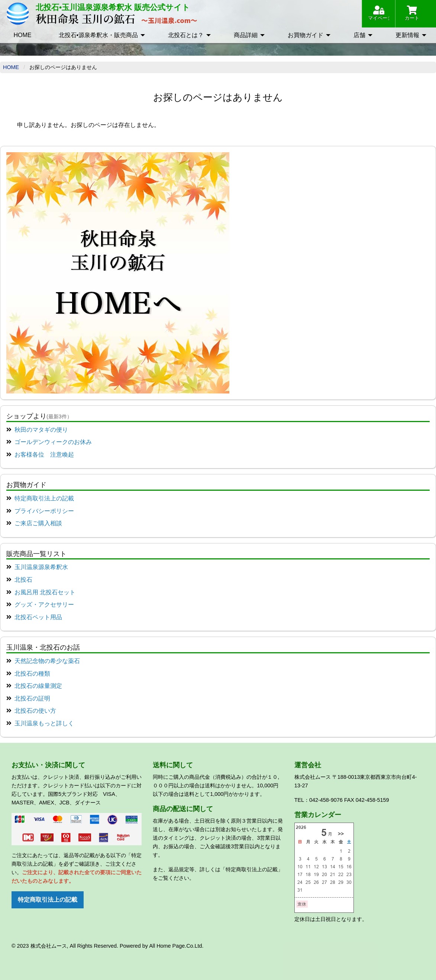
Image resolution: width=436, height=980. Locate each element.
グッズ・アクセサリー (44, 605)
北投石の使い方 (35, 711)
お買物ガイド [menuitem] (306, 35)
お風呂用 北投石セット (45, 592)
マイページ (379, 13)
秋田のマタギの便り (41, 430)
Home (11, 67)
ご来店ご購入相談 (38, 523)
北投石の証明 (32, 698)
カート (412, 13)
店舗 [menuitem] (359, 35)
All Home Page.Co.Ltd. (176, 946)
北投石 (23, 580)
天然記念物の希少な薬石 (47, 661)
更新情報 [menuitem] (407, 35)
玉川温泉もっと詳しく (44, 723)
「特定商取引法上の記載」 (252, 869)
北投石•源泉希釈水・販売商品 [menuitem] (98, 35)
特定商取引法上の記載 (44, 498)
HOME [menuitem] (23, 35)
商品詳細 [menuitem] (246, 35)
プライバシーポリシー (44, 511)
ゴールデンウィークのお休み (53, 442)
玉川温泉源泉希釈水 (41, 567)
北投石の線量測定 (38, 686)
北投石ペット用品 (38, 617)
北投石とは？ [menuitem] (186, 35)
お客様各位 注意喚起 (44, 455)
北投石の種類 (32, 674)
